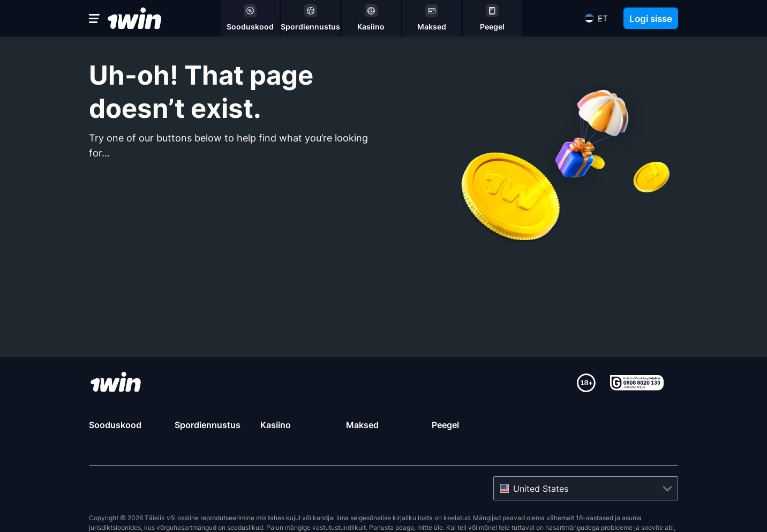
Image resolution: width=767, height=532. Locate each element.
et (603, 18)
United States (541, 462)
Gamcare (176, 511)
